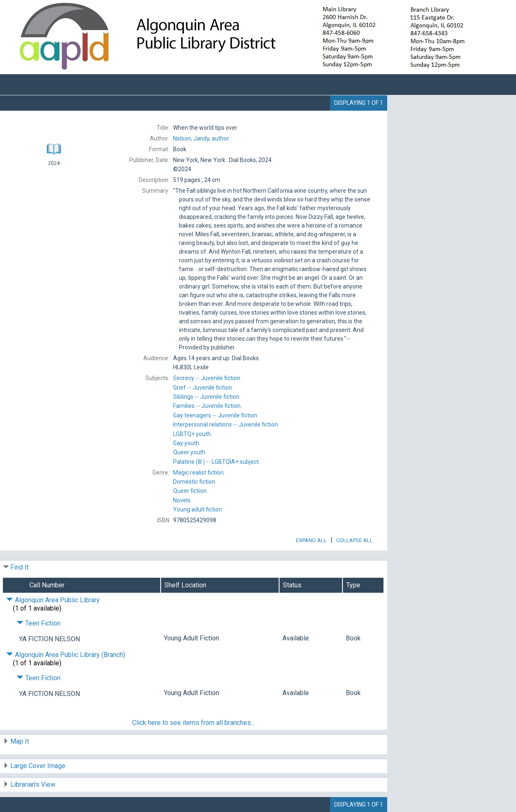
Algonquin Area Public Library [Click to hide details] (53, 600)
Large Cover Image (38, 766)
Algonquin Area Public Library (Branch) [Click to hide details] (66, 655)
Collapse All (354, 540)
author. (201, 138)
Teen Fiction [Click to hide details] (39, 623)
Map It (20, 741)
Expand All (311, 540)
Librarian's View (33, 784)
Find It (19, 567)
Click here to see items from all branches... (193, 723)
